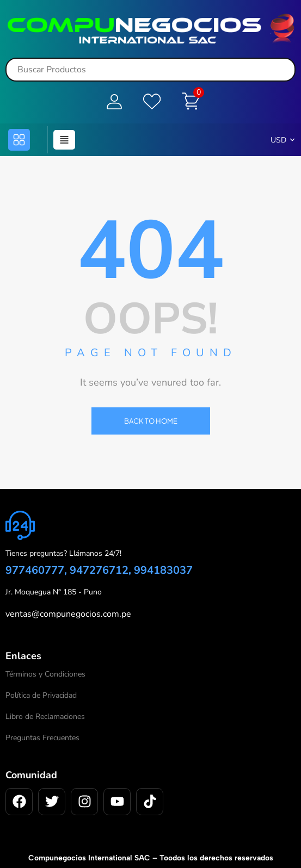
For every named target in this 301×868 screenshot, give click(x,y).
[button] (19, 139)
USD (278, 139)
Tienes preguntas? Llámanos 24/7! (63, 553)
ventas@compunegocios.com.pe (68, 614)
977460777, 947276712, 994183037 (99, 570)
